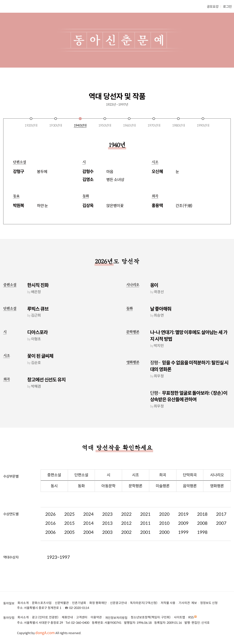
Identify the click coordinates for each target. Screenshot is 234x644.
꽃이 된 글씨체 (40, 353)
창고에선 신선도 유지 (46, 377)
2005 (69, 529)
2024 (88, 511)
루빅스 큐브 (38, 306)
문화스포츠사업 (42, 600)
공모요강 (213, 7)
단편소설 (10, 305)
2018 (202, 511)
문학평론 (133, 329)
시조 (6, 352)
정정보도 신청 (209, 600)
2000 (164, 529)
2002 (126, 529)
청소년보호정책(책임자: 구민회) (151, 614)
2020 (164, 511)
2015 (69, 520)
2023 (107, 511)
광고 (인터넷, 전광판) (45, 614)
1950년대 (105, 122)
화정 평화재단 (98, 600)
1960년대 (129, 122)
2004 (88, 529)
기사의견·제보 (188, 600)
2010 (164, 520)
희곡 (6, 376)
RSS (192, 614)
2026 (50, 511)
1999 (183, 529)
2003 (107, 529)
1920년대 (31, 122)
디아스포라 (37, 329)
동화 (129, 305)
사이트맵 (179, 614)
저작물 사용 (168, 600)
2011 (145, 520)
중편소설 (10, 282)
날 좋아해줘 (161, 306)
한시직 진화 (38, 282)
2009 (183, 520)
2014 (88, 520)
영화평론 (133, 359)
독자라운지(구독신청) (144, 600)
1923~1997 (58, 554)
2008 (202, 520)
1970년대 (154, 122)
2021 (145, 511)
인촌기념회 (79, 600)
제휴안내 (67, 614)
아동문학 (108, 483)
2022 (126, 511)
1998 (202, 529)
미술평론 (163, 483)
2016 (50, 520)
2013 (107, 520)
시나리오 (133, 282)
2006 (50, 529)
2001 (145, 529)
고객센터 (82, 614)
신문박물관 (62, 600)
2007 (221, 520)
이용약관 (96, 614)
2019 (183, 511)
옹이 (154, 282)
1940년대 (80, 122)
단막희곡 (190, 472)
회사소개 (23, 600)
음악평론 (190, 483)
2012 (126, 520)
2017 (221, 511)
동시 (54, 483)
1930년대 (56, 122)
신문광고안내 (118, 600)
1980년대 (178, 122)
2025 (69, 511)
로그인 (227, 7)
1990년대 (203, 122)
